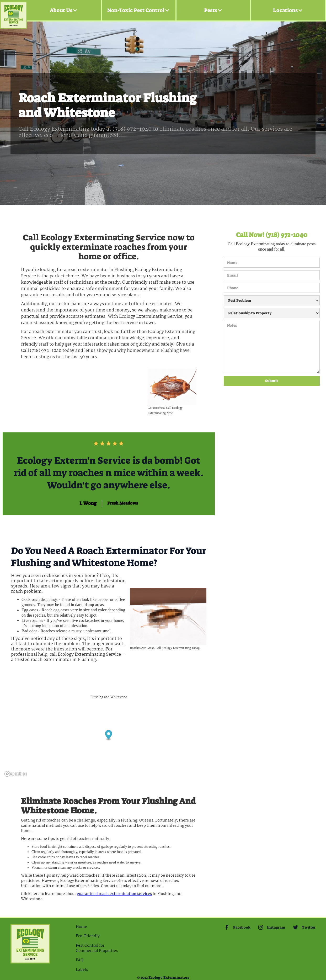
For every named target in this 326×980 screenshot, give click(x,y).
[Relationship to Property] (272, 313)
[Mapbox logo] (16, 774)
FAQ (80, 960)
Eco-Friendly (88, 936)
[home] (14, 10)
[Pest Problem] (272, 300)
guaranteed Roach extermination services (114, 894)
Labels (82, 970)
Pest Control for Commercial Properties (97, 948)
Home (81, 927)
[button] (64, 10)
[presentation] (245, 405)
